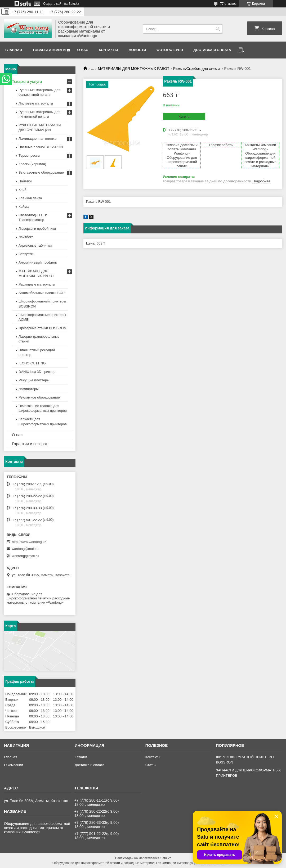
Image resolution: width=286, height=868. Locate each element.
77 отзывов (228, 4)
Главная (14, 50)
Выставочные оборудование (41, 172)
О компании (14, 765)
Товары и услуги (49, 50)
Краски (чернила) (32, 164)
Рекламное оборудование (39, 397)
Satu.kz (166, 858)
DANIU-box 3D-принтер (37, 372)
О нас (83, 50)
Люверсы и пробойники (37, 229)
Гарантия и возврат (30, 444)
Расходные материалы (37, 284)
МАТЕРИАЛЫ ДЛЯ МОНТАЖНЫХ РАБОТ (134, 69)
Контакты (108, 50)
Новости (137, 50)
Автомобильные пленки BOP (42, 293)
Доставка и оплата (212, 50)
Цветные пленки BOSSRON (41, 147)
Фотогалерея (170, 50)
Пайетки (25, 181)
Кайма (24, 207)
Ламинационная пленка (37, 139)
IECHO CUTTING (32, 363)
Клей (23, 190)
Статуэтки (26, 254)
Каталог (81, 757)
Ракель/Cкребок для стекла (197, 69)
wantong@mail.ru (25, 549)
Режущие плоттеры (34, 380)
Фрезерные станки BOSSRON (42, 328)
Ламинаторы (29, 389)
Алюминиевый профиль (38, 262)
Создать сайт (53, 4)
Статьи (151, 765)
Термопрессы (29, 155)
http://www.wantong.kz (29, 542)
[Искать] (218, 29)
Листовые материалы (36, 103)
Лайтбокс (26, 237)
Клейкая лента (30, 198)
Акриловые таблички (35, 245)
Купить (184, 117)
